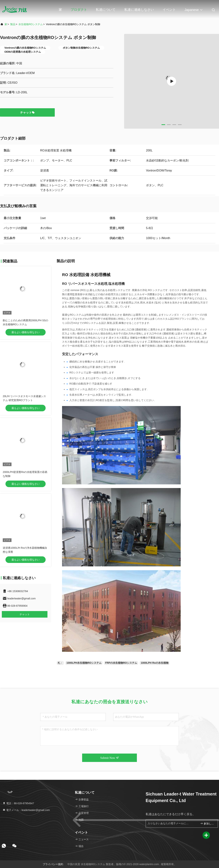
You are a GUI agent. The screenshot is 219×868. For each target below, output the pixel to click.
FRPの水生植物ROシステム (121, 663)
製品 (13, 24)
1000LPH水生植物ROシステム (84, 663)
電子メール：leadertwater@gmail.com (26, 810)
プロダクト (79, 10)
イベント (169, 10)
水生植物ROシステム (31, 24)
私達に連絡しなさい (139, 10)
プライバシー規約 (53, 864)
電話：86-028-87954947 (18, 803)
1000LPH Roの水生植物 (155, 663)
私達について (106, 10)
